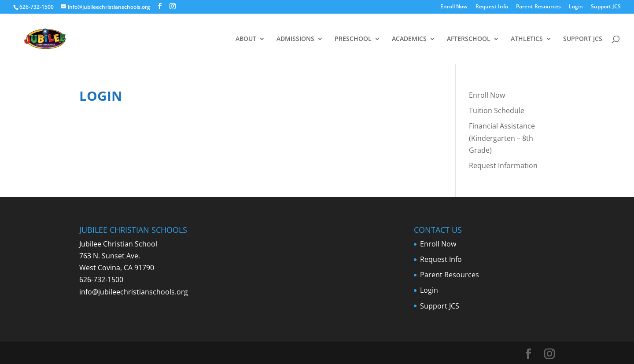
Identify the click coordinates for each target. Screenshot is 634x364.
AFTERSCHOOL (469, 39)
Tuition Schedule (497, 110)
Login (576, 7)
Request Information (503, 165)
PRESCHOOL (353, 39)
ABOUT (246, 39)
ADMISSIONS (295, 39)
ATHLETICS (527, 39)
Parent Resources (538, 7)
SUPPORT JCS (583, 39)
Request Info (492, 7)
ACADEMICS (409, 39)
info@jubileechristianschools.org (134, 292)
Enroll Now (454, 7)
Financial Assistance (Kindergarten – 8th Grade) (502, 138)
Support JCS (606, 7)
